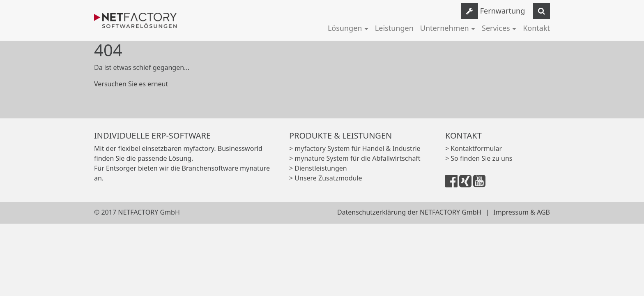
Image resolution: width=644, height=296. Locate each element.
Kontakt (536, 28)
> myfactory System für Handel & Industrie (355, 148)
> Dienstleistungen (318, 168)
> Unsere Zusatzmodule (326, 178)
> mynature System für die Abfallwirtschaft (355, 158)
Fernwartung (503, 11)
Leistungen (394, 28)
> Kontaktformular (474, 148)
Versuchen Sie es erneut (131, 84)
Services (496, 28)
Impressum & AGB (522, 212)
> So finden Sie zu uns (479, 158)
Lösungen (345, 28)
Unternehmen (445, 28)
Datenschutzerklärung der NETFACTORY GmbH (409, 212)
